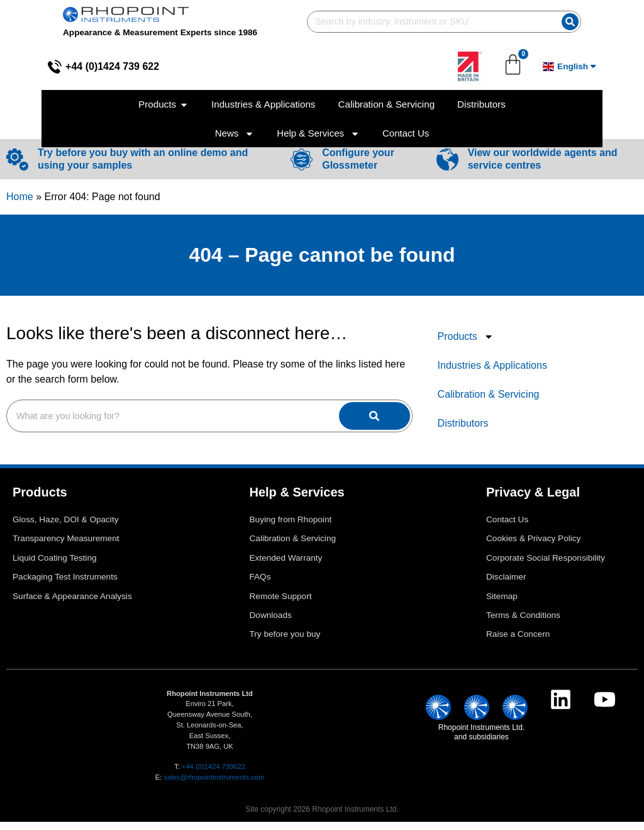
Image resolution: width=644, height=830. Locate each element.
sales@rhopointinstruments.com (214, 785)
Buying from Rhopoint (291, 528)
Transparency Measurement (66, 547)
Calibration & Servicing (489, 402)
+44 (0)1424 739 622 (71, 66)
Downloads (271, 623)
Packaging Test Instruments (65, 585)
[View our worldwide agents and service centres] (447, 168)
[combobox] (442, 22)
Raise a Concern (518, 642)
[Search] (602, 22)
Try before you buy (285, 642)
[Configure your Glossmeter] (302, 168)
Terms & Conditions (523, 623)
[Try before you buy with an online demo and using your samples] (17, 168)
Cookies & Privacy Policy (533, 547)
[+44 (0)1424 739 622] (13, 67)
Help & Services (318, 134)
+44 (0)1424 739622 (214, 775)
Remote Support (281, 604)
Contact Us (406, 133)
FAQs (260, 585)
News (235, 134)
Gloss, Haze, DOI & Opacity (65, 528)
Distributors (463, 431)
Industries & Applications (492, 373)
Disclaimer (506, 585)
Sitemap (502, 604)
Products (466, 345)
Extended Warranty (286, 566)
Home (20, 205)
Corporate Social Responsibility (546, 566)
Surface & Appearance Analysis (72, 604)
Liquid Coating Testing (55, 566)
